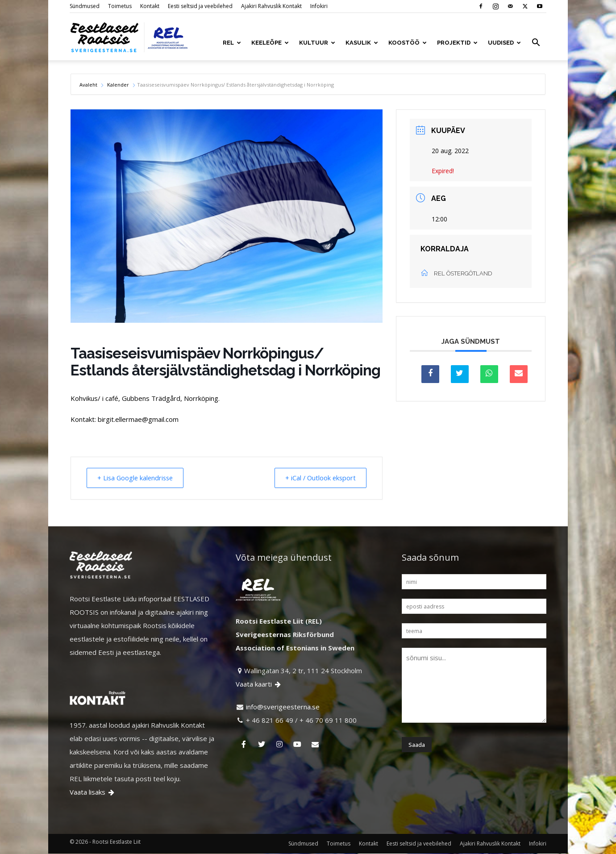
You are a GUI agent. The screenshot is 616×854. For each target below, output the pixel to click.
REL (232, 43)
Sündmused (85, 6)
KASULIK (362, 43)
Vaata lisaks (93, 792)
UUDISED (504, 43)
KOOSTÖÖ (408, 43)
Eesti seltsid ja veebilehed (200, 6)
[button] (536, 43)
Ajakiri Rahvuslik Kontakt (271, 6)
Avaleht (89, 85)
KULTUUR (317, 43)
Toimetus (120, 6)
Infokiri (319, 6)
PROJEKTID (457, 43)
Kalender (118, 85)
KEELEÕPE (270, 43)
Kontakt (150, 6)
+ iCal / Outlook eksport (317, 478)
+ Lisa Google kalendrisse (139, 478)
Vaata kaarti (259, 684)
